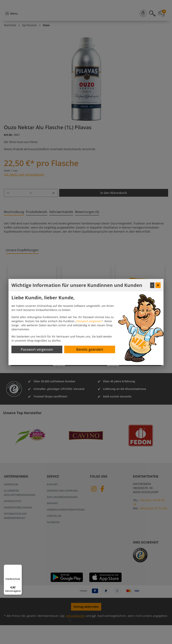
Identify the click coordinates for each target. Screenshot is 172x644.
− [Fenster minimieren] (152, 285)
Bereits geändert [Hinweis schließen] (90, 349)
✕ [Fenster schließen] (158, 285)
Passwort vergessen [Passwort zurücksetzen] (37, 349)
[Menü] (20, 567)
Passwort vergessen (89, 321)
